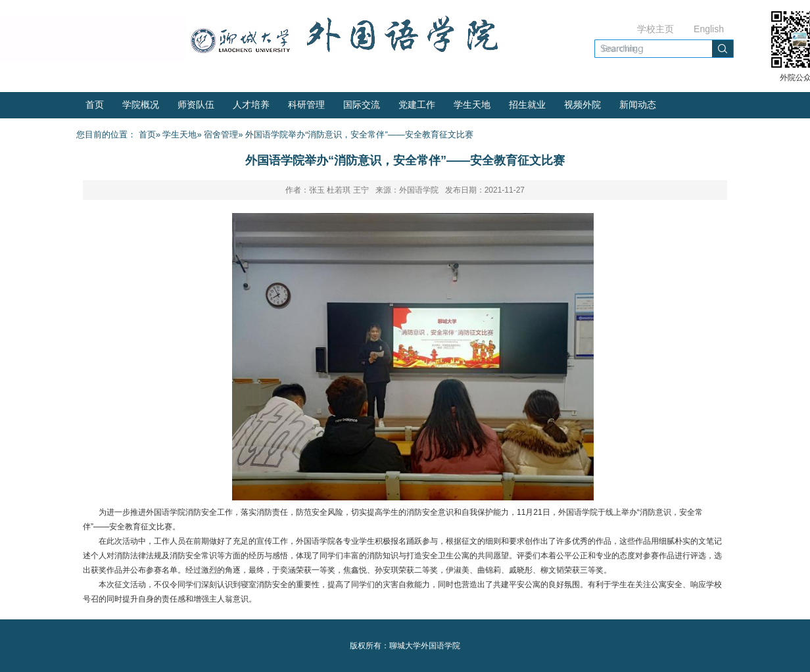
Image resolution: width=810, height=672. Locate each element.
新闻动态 (638, 105)
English (709, 29)
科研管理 (306, 105)
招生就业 (527, 105)
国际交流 (362, 105)
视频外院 (583, 105)
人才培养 (251, 105)
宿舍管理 (221, 134)
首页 (95, 105)
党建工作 (417, 105)
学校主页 (655, 29)
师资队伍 (196, 105)
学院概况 (141, 105)
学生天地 (472, 105)
